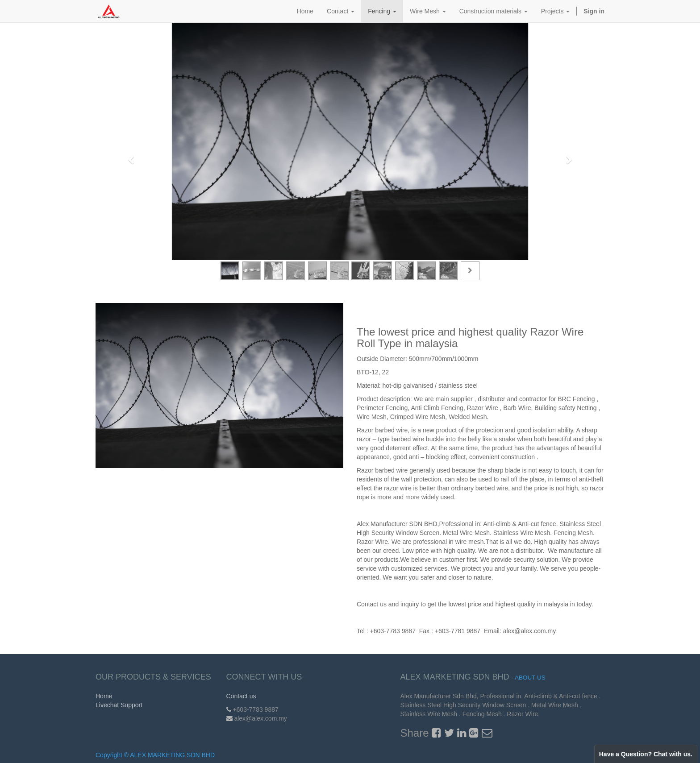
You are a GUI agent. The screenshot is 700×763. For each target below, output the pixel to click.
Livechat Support (119, 705)
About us (530, 678)
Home (104, 696)
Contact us (241, 696)
